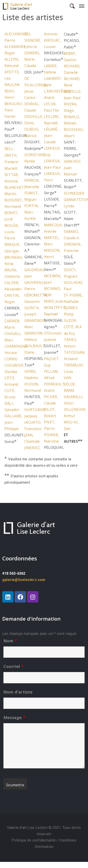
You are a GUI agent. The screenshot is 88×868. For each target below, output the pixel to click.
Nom (10, 641)
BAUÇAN (12, 85)
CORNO (11, 359)
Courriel (13, 666)
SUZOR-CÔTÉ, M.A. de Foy (73, 327)
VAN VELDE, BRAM (70, 384)
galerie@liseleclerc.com (24, 580)
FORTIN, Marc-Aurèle (32, 212)
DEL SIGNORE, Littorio (33, 40)
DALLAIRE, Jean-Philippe (14, 422)
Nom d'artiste (18, 692)
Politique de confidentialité (34, 840)
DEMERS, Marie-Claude (32, 59)
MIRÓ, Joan (54, 301)
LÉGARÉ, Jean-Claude (51, 136)
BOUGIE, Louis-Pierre (12, 232)
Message (14, 717)
